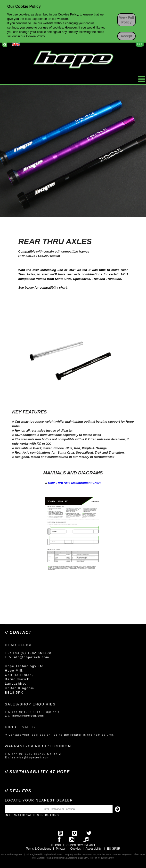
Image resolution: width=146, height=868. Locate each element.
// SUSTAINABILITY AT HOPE (37, 772)
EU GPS (112, 849)
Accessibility (93, 849)
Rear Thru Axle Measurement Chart (74, 483)
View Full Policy (126, 20)
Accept (126, 36)
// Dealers (18, 791)
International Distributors (32, 815)
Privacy (61, 849)
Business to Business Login (140, 45)
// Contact (18, 632)
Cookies (76, 849)
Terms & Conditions (39, 849)
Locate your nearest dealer (39, 800)
